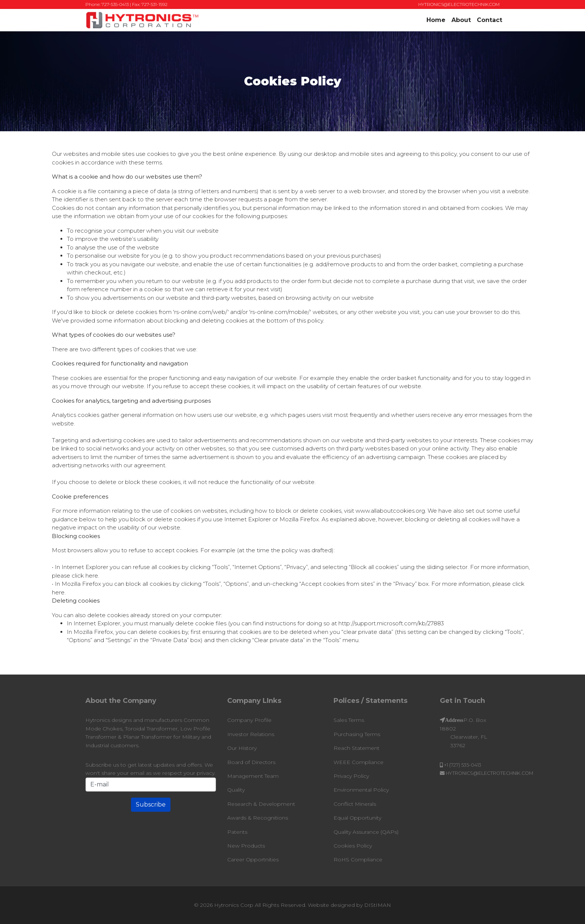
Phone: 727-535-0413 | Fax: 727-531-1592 (126, 4)
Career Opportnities (253, 859)
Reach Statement (356, 748)
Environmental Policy (361, 790)
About (461, 20)
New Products (246, 846)
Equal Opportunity (357, 818)
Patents (237, 832)
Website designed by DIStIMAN (349, 905)
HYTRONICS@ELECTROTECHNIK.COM (459, 4)
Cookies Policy (353, 846)
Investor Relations (251, 734)
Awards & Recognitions (258, 818)
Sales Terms (349, 720)
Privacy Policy (351, 776)
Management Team (253, 776)
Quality (236, 790)
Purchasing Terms (357, 734)
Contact (489, 20)
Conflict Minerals (355, 804)
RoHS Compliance (358, 859)
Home (436, 20)
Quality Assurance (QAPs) (366, 832)
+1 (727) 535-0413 (463, 765)
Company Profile (249, 720)
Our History (242, 748)
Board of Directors (251, 762)
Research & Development (261, 804)
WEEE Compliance (359, 762)
